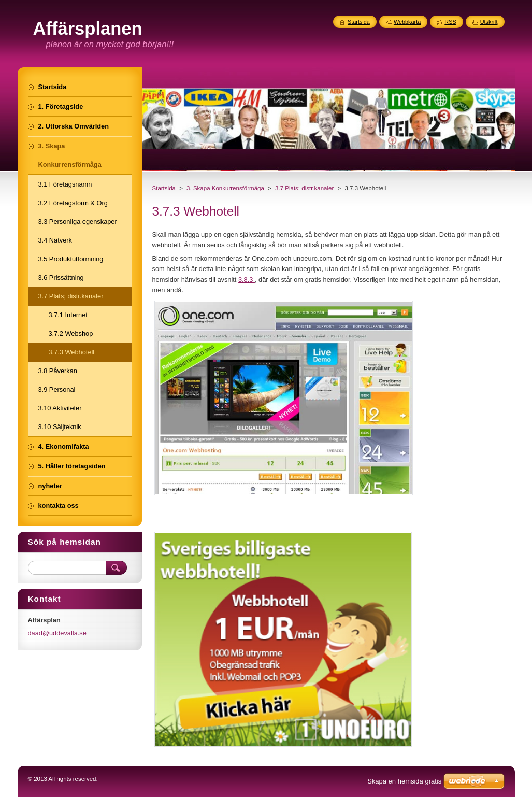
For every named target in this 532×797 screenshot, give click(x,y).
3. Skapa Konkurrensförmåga (225, 188)
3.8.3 (247, 280)
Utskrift (489, 22)
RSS (450, 22)
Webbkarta (407, 22)
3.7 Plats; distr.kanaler (304, 188)
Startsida (164, 188)
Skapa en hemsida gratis (404, 781)
